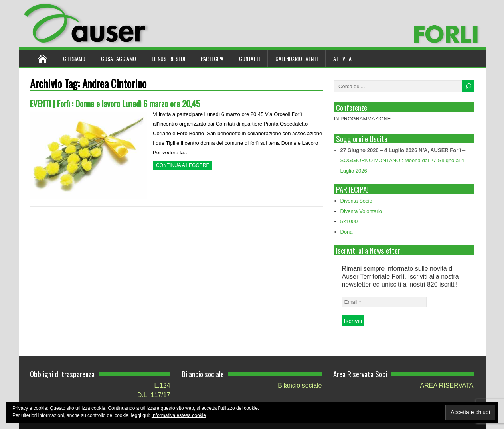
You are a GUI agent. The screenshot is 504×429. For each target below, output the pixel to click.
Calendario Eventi (296, 58)
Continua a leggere (183, 165)
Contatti (249, 58)
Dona (347, 232)
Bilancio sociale (300, 385)
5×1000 (349, 221)
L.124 (162, 385)
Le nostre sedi (168, 58)
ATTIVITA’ (343, 58)
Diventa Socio (356, 201)
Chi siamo (74, 58)
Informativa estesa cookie (179, 415)
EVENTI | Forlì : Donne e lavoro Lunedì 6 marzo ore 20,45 (115, 103)
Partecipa (212, 58)
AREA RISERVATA (447, 385)
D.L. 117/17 (154, 395)
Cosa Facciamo (119, 58)
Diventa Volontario (362, 211)
